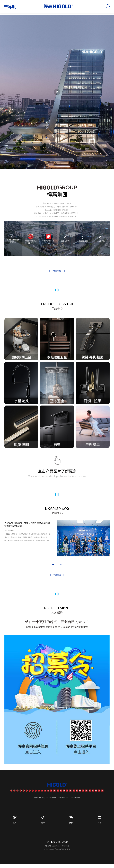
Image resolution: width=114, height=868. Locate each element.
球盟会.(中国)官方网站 (61, 852)
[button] (46, 137)
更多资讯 (57, 575)
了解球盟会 (57, 271)
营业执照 (65, 848)
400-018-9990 (59, 844)
